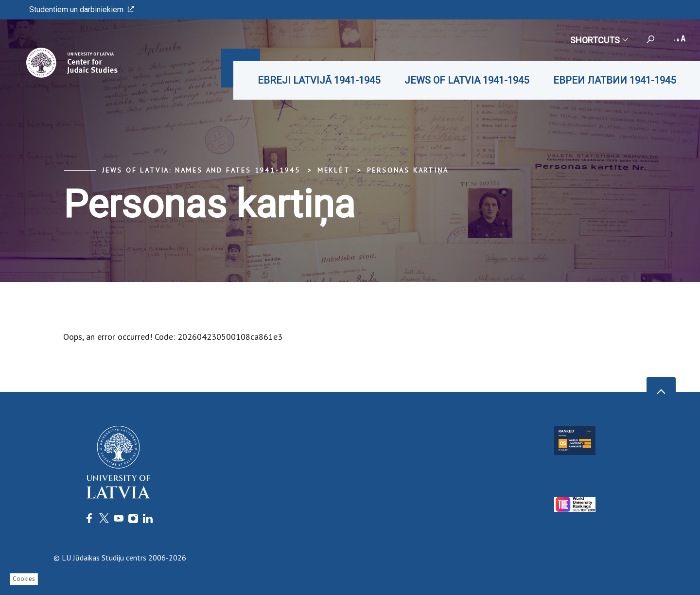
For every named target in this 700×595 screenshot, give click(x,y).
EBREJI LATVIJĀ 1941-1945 (319, 80)
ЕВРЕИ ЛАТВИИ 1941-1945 (614, 80)
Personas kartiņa (408, 170)
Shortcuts (599, 40)
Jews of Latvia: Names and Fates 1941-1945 (201, 170)
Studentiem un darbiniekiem (82, 9)
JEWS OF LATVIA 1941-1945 (467, 80)
